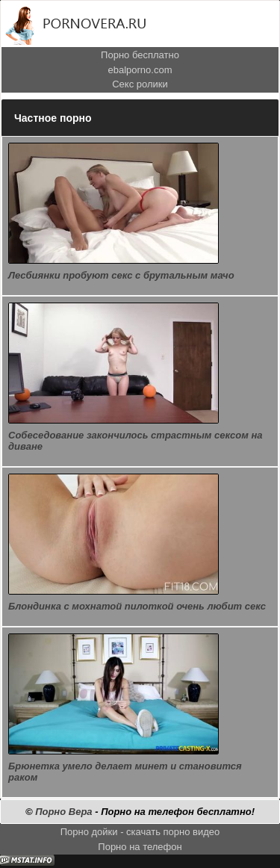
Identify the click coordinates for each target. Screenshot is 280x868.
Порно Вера (63, 812)
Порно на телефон (140, 847)
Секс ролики (140, 84)
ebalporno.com (140, 70)
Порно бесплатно (140, 55)
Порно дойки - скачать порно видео (140, 832)
